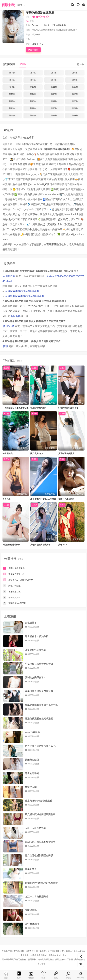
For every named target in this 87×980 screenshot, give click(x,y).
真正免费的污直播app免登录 (43, 499)
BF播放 (23, 64)
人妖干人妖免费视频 (35, 828)
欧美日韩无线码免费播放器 (39, 691)
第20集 (75, 101)
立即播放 (33, 50)
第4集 (75, 73)
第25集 (12, 116)
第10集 (33, 87)
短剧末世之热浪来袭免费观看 (40, 842)
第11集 (54, 87)
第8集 (75, 80)
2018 (47, 25)
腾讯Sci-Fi (9, 326)
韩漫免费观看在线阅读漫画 (39, 719)
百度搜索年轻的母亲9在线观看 (22, 291)
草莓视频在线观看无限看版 (39, 664)
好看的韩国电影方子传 (68, 408)
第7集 (54, 80)
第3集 (54, 73)
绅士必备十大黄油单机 (37, 636)
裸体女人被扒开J (13, 574)
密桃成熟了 (31, 623)
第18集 (33, 101)
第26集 (33, 116)
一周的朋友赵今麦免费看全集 (15, 408)
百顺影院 (8, 5)
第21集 (12, 108)
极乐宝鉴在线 (12, 592)
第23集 (54, 108)
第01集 (12, 73)
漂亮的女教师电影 (14, 568)
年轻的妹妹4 (11, 597)
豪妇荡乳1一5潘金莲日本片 (18, 580)
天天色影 (6, 499)
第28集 (75, 116)
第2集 (33, 73)
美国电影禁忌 (32, 760)
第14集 (33, 94)
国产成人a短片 (37, 454)
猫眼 (5, 346)
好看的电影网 (32, 773)
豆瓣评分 (36, 44)
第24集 (75, 108)
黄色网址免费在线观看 (40, 545)
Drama (35, 25)
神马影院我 (7, 454)
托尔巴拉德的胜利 (38, 408)
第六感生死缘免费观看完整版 (40, 814)
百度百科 (15, 316)
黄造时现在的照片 (66, 454)
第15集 (54, 94)
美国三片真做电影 (66, 499)
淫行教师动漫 (32, 924)
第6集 (33, 80)
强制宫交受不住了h (35, 677)
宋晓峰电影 (31, 910)
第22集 (33, 108)
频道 (21, 5)
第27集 (54, 116)
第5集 (12, 80)
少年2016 (63, 545)
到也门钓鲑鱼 (12, 586)
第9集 (12, 87)
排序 (80, 64)
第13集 (12, 94)
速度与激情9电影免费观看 (38, 801)
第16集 (75, 94)
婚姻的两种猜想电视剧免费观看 (41, 883)
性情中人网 (31, 787)
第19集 (54, 101)
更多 (20, 361)
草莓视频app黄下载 (15, 603)
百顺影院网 (9, 276)
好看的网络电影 (59, 25)
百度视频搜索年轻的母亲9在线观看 (25, 296)
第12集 (75, 87)
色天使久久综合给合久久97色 (40, 746)
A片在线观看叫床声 (11, 545)
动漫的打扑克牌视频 (35, 650)
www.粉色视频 (32, 732)
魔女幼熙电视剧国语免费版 (39, 855)
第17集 (12, 101)
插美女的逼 (31, 869)
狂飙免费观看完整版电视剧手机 (41, 705)
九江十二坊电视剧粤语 (37, 897)
